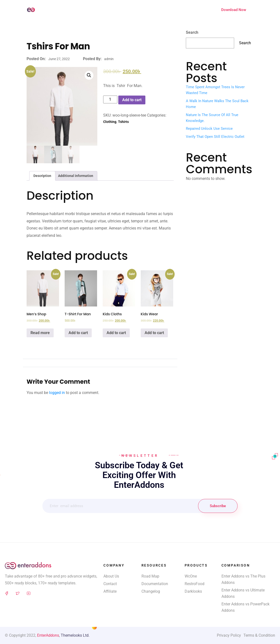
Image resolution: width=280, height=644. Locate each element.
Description (42, 176)
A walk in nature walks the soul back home (217, 104)
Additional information (76, 176)
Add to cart (132, 100)
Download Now (234, 10)
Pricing (173, 10)
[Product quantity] (110, 99)
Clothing (110, 122)
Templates (119, 10)
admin (109, 59)
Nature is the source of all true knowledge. (212, 118)
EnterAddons (48, 635)
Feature (156, 10)
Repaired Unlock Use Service (209, 129)
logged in (57, 393)
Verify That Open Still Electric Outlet (215, 137)
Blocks (139, 10)
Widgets (98, 10)
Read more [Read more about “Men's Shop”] (40, 333)
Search (192, 32)
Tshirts (123, 122)
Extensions (193, 10)
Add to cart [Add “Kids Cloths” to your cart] (116, 333)
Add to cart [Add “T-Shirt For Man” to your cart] (78, 333)
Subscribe (218, 506)
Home (81, 10)
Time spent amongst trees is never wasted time (215, 90)
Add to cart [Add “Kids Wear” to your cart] (154, 333)
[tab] (42, 176)
